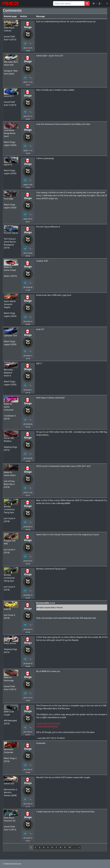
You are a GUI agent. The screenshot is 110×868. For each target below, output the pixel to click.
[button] (95, 3)
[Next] (79, 847)
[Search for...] (69, 3)
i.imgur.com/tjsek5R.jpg (47, 726)
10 (70, 847)
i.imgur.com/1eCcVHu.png (48, 723)
